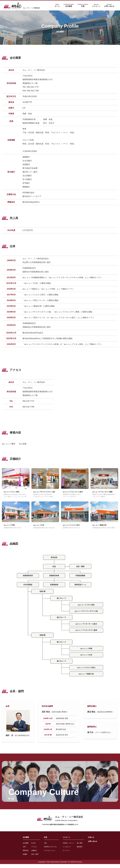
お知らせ (94, 841)
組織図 (21, 858)
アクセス (31, 851)
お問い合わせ (96, 845)
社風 (43, 841)
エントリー (66, 854)
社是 (43, 847)
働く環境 (82, 847)
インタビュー (67, 851)
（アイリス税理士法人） (103, 736)
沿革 (20, 851)
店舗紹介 (31, 854)
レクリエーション (48, 854)
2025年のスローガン (49, 851)
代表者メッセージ (69, 847)
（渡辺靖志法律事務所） (105, 716)
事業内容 (22, 854)
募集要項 (82, 851)
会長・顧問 (32, 858)
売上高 (30, 847)
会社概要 (22, 841)
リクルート (67, 841)
